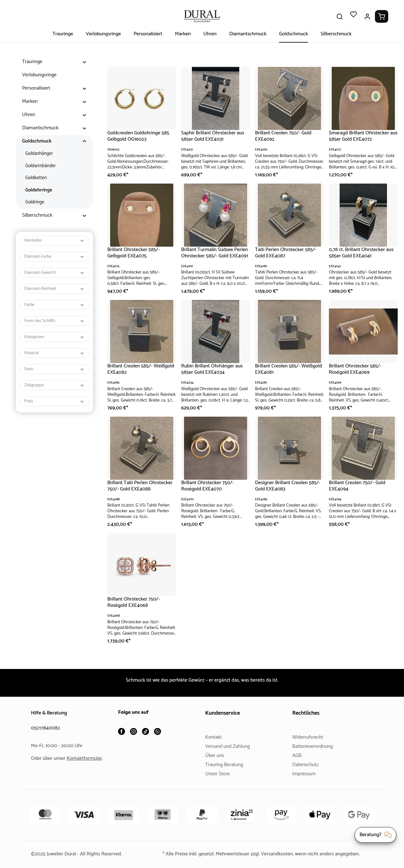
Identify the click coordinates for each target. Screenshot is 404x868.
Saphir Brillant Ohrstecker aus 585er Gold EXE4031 (215, 136)
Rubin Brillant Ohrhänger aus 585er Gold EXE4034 (214, 369)
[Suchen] (340, 16)
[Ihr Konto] (367, 16)
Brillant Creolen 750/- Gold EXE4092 (285, 136)
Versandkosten (278, 854)
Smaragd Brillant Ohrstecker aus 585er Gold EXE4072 (361, 136)
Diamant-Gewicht (55, 273)
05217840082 (46, 728)
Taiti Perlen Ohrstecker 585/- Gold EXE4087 (287, 253)
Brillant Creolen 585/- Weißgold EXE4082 (131, 369)
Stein (55, 369)
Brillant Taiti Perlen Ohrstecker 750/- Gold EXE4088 (141, 486)
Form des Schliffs (55, 321)
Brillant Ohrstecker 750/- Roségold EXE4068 (135, 602)
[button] (84, 62)
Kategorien (55, 337)
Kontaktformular (87, 758)
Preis (55, 401)
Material (55, 353)
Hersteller (55, 240)
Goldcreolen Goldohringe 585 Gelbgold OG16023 (140, 136)
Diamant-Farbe (55, 257)
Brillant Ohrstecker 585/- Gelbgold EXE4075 (135, 253)
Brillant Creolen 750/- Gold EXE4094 (359, 486)
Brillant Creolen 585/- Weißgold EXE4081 (279, 369)
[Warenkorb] (382, 16)
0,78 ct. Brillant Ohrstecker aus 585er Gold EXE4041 (359, 253)
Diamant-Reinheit (55, 289)
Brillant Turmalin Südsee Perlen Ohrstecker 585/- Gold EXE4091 (214, 253)
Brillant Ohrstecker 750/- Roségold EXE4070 (208, 486)
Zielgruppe (55, 385)
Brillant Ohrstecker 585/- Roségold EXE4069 (356, 369)
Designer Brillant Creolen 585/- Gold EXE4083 (283, 486)
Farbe (55, 305)
